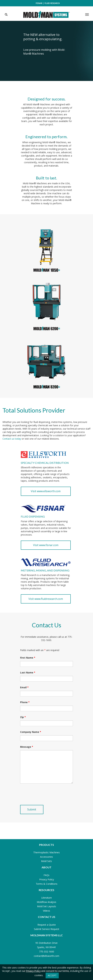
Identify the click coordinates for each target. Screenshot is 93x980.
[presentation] (45, 794)
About (46, 867)
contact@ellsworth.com (46, 956)
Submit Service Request (47, 929)
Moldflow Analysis (46, 902)
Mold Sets (46, 861)
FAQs (46, 875)
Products (46, 845)
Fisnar (39, 3)
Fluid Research (52, 3)
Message (27, 747)
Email (24, 687)
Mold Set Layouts (47, 906)
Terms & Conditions (47, 884)
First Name (28, 658)
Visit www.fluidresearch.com (46, 599)
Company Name (31, 732)
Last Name (28, 672)
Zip (23, 717)
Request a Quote (47, 925)
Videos (46, 911)
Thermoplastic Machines (46, 852)
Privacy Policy (47, 879)
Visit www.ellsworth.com (46, 491)
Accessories (46, 857)
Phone (25, 702)
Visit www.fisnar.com (46, 545)
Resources (46, 890)
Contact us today (12, 439)
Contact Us (47, 917)
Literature (46, 898)
